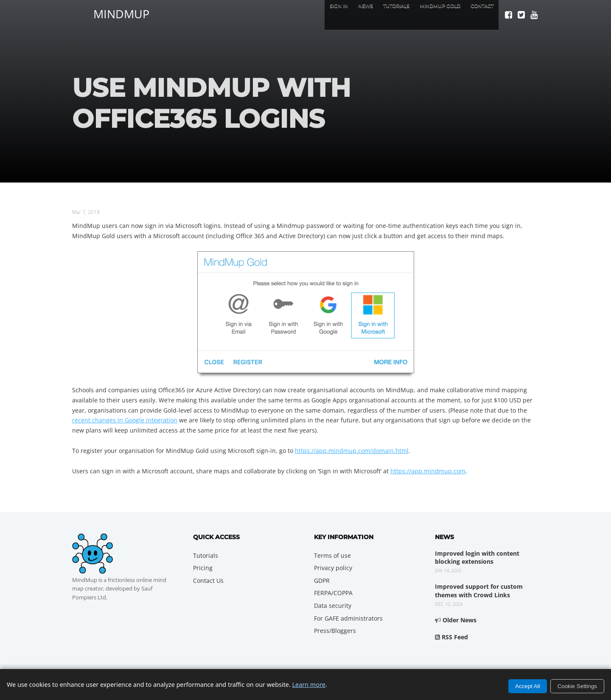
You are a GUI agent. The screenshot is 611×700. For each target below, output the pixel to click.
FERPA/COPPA (333, 593)
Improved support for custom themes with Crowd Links (479, 591)
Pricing (203, 568)
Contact (478, 14)
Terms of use (332, 555)
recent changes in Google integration (125, 420)
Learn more (309, 685)
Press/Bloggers (335, 631)
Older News (460, 620)
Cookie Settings (577, 686)
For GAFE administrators (348, 618)
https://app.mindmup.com (428, 471)
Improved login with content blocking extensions (477, 558)
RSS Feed (455, 637)
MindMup (121, 13)
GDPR (322, 581)
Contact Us (208, 581)
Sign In (300, 14)
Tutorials (371, 14)
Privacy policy (333, 568)
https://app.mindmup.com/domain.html (352, 451)
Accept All (528, 686)
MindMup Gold (426, 14)
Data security (333, 606)
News (333, 14)
